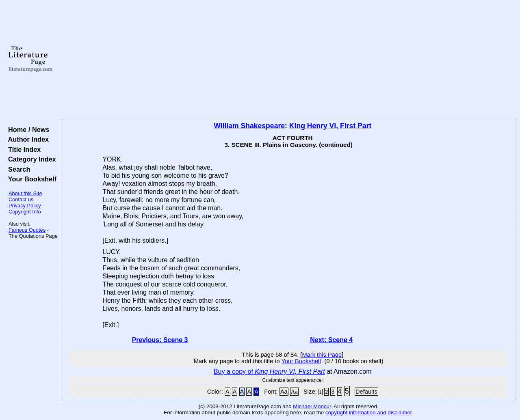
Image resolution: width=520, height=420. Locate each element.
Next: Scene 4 (331, 340)
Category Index (30, 159)
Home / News (27, 129)
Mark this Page (322, 355)
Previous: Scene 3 (160, 340)
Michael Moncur (312, 406)
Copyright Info (25, 212)
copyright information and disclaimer (369, 412)
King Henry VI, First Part (330, 126)
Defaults (366, 392)
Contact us (21, 199)
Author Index (27, 139)
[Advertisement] (289, 59)
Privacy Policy (25, 206)
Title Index (23, 149)
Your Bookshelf (30, 179)
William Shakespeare (249, 126)
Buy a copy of (269, 372)
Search (17, 169)
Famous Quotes (27, 230)
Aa (284, 392)
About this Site (25, 193)
